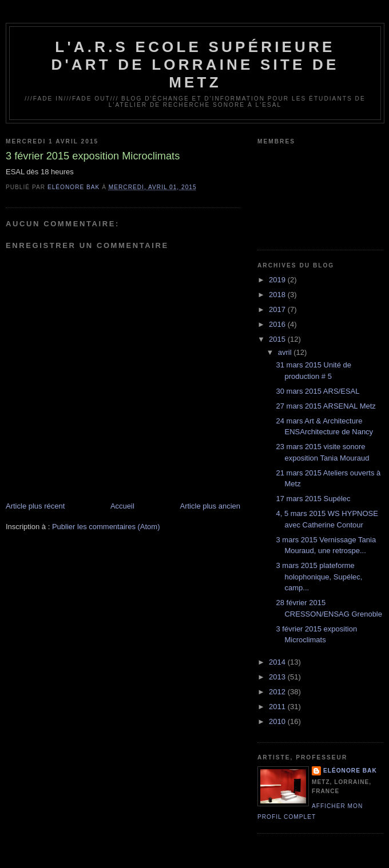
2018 (278, 295)
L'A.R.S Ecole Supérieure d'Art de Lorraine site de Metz (195, 65)
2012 (278, 692)
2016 (278, 324)
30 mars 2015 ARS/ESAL (317, 391)
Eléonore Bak (350, 771)
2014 (278, 662)
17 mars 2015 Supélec (313, 499)
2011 (278, 707)
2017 (278, 309)
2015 (278, 339)
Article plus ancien (211, 506)
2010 (278, 721)
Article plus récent (35, 506)
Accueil (122, 506)
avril (286, 352)
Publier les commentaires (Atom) (106, 527)
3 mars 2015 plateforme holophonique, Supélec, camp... (319, 577)
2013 (278, 677)
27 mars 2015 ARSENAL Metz (326, 406)
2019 (278, 280)
